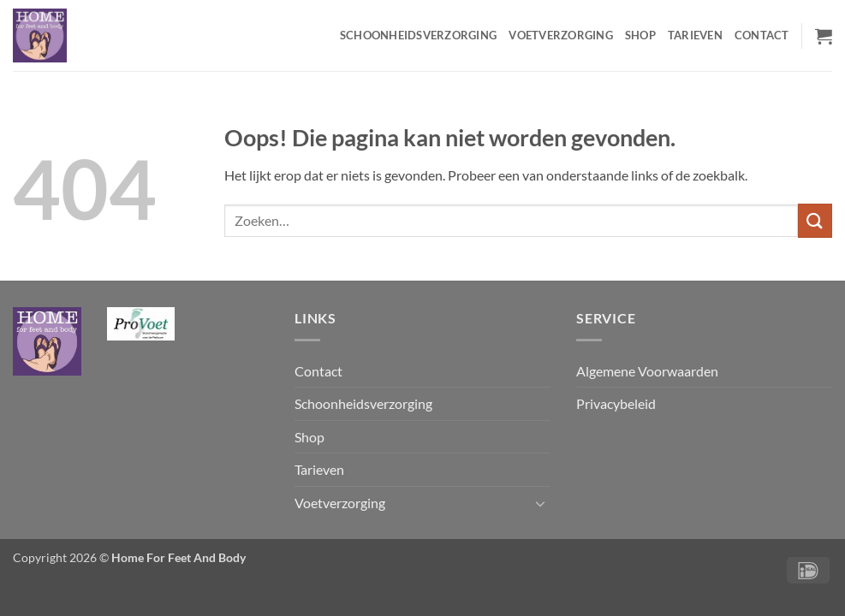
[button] (824, 36)
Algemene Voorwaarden (647, 371)
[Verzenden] (815, 220)
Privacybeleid (616, 403)
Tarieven (695, 35)
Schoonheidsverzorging (418, 35)
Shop (640, 35)
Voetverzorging (561, 35)
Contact (762, 35)
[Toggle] (540, 503)
